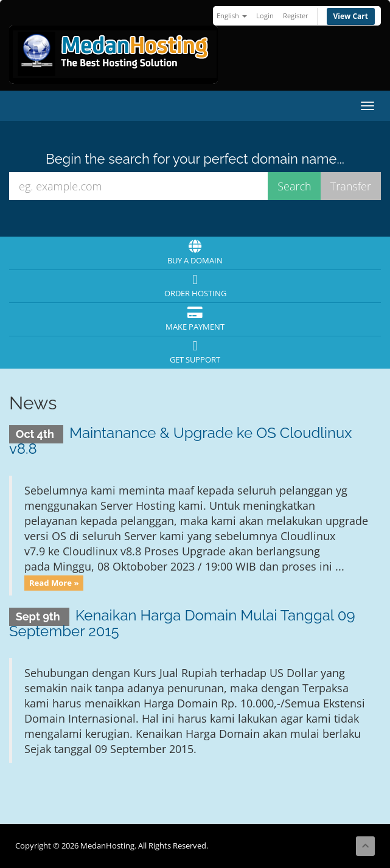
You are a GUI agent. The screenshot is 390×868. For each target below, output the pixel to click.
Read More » (54, 583)
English (232, 16)
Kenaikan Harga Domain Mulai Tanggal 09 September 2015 (182, 623)
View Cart (351, 16)
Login (265, 16)
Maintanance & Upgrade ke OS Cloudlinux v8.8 (180, 441)
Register (296, 16)
